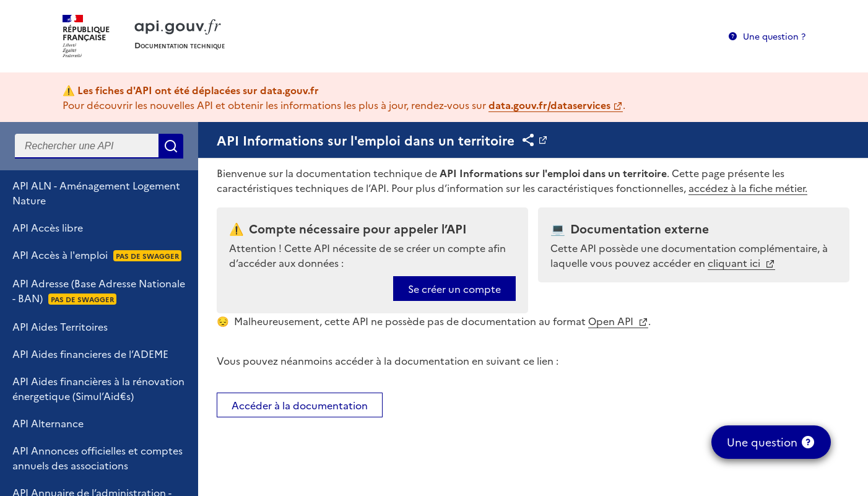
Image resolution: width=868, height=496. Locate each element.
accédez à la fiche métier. (748, 188)
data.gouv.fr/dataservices (549, 105)
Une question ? (774, 36)
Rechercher (171, 146)
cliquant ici (735, 263)
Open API (612, 321)
